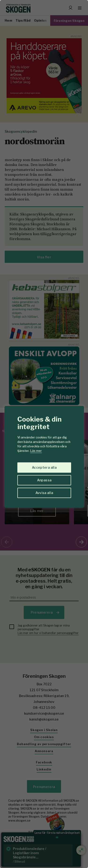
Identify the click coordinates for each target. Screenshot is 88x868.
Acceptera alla (44, 467)
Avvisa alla (44, 493)
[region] (44, 434)
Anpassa (44, 480)
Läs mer (36, 451)
